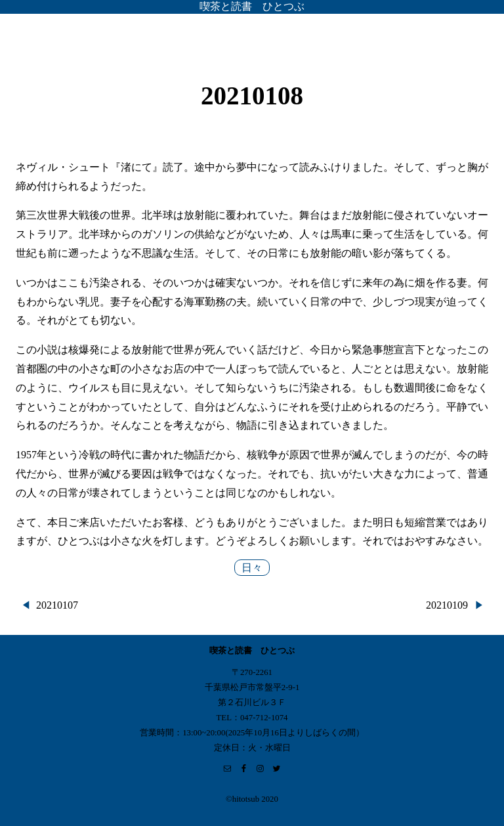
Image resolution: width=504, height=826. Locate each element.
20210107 (57, 605)
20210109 (447, 605)
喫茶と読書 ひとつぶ (252, 6)
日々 (252, 568)
